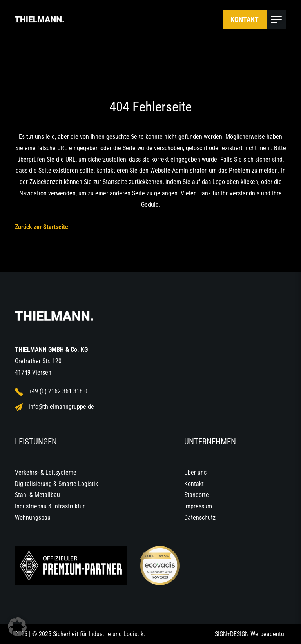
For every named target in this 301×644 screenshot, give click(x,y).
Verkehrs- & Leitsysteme (46, 472)
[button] (17, 627)
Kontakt (245, 19)
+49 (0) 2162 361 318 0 (51, 391)
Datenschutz (200, 518)
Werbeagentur (268, 634)
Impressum (198, 506)
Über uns (195, 472)
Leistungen (36, 442)
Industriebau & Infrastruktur (50, 506)
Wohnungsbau (33, 518)
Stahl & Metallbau (37, 495)
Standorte (197, 495)
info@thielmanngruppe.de (54, 407)
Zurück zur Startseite (42, 227)
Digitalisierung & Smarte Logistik (56, 484)
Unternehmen (210, 442)
